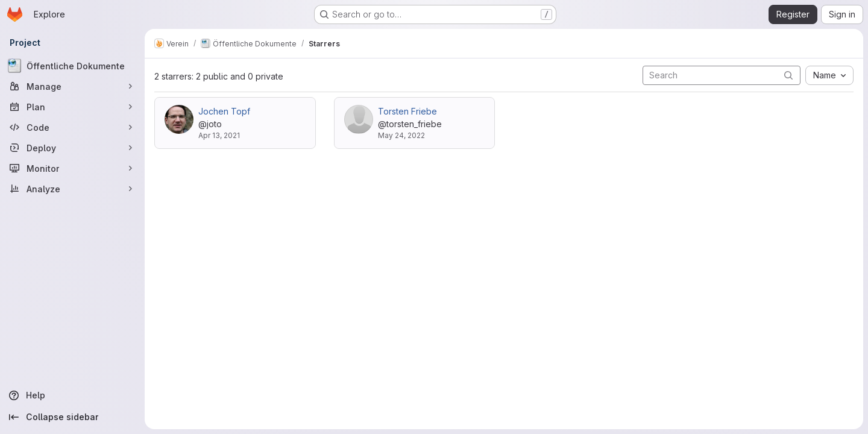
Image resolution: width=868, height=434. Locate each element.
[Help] (72, 395)
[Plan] (72, 107)
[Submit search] (788, 75)
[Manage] (72, 86)
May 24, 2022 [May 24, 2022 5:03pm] (401, 135)
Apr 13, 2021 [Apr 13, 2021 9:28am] (219, 135)
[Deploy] (72, 148)
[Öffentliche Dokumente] (72, 66)
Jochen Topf (224, 111)
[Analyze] (72, 189)
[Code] (72, 127)
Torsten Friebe (407, 111)
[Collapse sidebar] (72, 417)
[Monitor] (72, 168)
